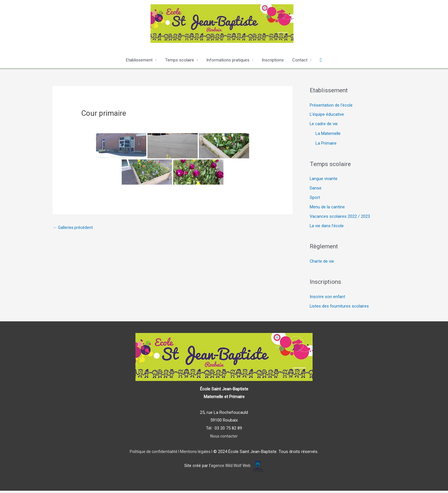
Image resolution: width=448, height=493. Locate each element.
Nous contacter (224, 438)
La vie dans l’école (327, 228)
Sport (315, 199)
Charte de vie (322, 263)
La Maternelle (328, 134)
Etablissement (139, 60)
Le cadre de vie (324, 125)
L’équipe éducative (327, 115)
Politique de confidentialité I (153, 454)
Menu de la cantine (327, 208)
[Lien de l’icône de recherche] (321, 60)
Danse (316, 189)
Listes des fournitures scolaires (340, 309)
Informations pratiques (228, 60)
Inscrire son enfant (328, 299)
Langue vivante (324, 179)
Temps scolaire (180, 60)
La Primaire (326, 144)
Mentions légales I (197, 454)
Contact (300, 60)
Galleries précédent (74, 228)
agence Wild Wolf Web (231, 468)
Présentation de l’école (331, 105)
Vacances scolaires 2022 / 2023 (340, 218)
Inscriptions (273, 60)
